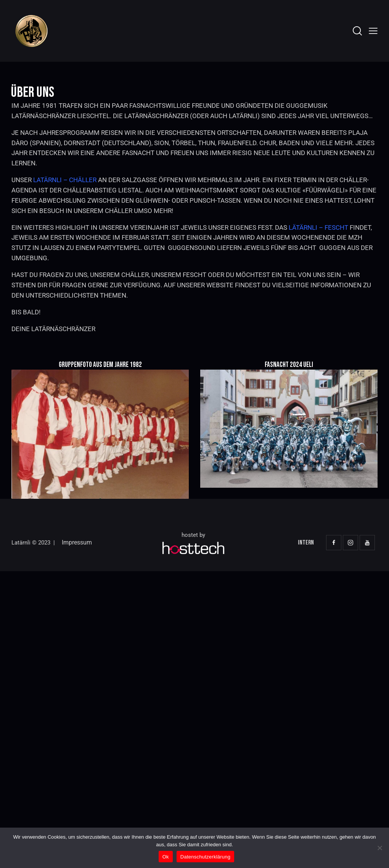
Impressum (77, 542)
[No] (379, 848)
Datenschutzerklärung (205, 857)
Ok (166, 857)
